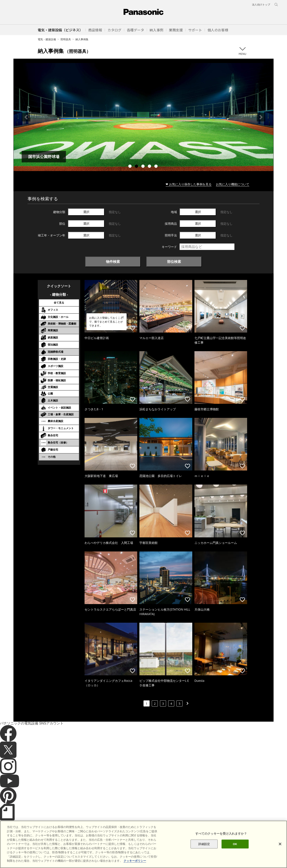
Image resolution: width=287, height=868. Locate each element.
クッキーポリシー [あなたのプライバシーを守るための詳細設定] (135, 861)
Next (261, 117)
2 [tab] (137, 167)
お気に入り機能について (233, 184)
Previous (26, 117)
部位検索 (174, 262)
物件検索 (113, 262)
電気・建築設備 (47, 39)
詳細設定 (204, 844)
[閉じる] (280, 844)
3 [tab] (143, 167)
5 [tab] (157, 167)
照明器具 (66, 39)
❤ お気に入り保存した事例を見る (189, 184)
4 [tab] (150, 167)
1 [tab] (130, 167)
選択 (86, 212)
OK (235, 844)
